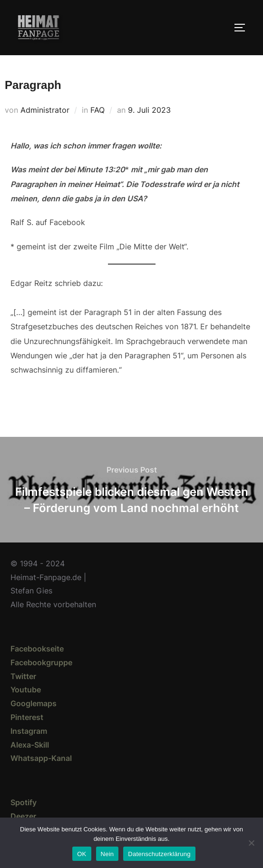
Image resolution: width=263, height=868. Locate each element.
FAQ (97, 110)
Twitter (23, 676)
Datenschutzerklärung (159, 854)
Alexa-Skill (30, 745)
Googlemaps (34, 703)
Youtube (26, 690)
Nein (107, 854)
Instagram (29, 731)
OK (82, 854)
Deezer (23, 816)
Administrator (45, 110)
